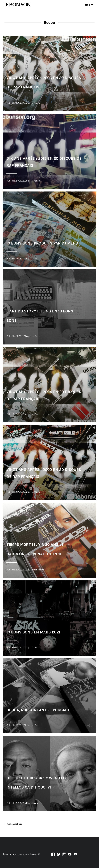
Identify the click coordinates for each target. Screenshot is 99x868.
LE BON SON (17, 4)
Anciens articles (13, 824)
